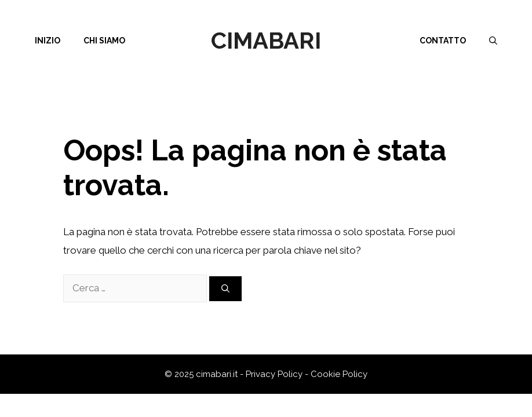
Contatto (443, 41)
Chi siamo (104, 41)
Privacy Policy (274, 374)
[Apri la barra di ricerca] (493, 41)
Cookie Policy (339, 374)
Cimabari (266, 40)
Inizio (48, 41)
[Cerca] (225, 289)
